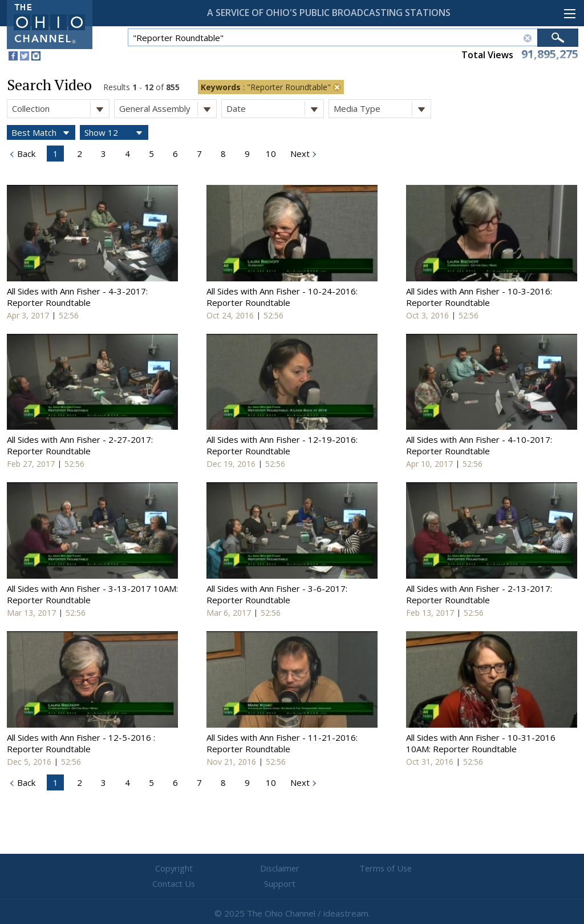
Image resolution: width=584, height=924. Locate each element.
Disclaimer (224, 869)
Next (299, 154)
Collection (60, 109)
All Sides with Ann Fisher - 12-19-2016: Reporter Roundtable (282, 445)
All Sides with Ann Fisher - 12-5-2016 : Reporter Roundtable (81, 743)
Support (429, 869)
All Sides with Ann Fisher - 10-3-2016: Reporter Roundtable (479, 297)
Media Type (382, 109)
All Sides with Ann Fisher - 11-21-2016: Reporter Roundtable (282, 743)
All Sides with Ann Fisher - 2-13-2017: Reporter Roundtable (479, 594)
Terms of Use (292, 869)
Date (275, 109)
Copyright (155, 869)
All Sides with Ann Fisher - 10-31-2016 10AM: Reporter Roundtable (481, 743)
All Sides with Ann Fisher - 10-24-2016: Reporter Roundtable (282, 297)
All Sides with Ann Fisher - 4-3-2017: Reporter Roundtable (77, 297)
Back (25, 154)
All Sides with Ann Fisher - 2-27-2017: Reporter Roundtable (80, 445)
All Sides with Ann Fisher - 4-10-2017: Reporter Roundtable (479, 445)
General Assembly (168, 109)
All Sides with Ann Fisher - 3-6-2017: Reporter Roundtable (277, 594)
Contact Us (360, 869)
